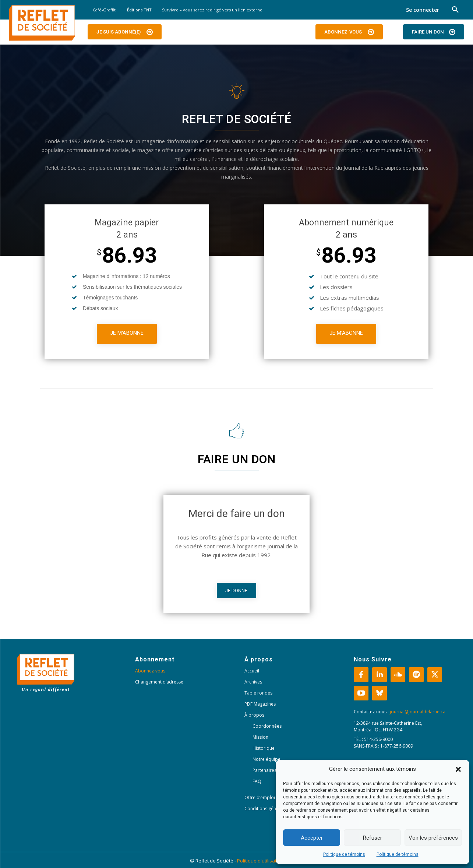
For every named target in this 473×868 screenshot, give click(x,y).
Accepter (312, 838)
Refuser (373, 838)
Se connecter (423, 10)
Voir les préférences (433, 838)
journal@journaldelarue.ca (418, 712)
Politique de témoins (344, 854)
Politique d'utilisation (260, 861)
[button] (458, 769)
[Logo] (42, 23)
